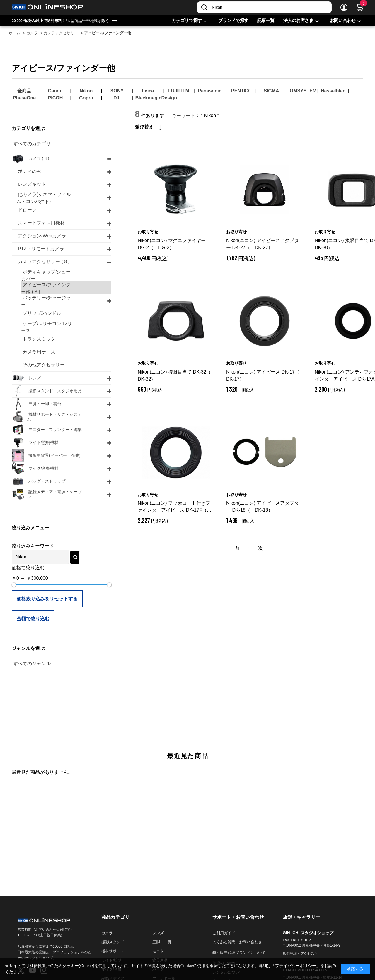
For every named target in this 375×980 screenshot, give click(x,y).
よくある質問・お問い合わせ (237, 942)
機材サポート (113, 951)
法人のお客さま (298, 20)
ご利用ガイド (224, 933)
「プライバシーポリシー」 (296, 966)
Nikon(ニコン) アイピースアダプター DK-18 (262, 507)
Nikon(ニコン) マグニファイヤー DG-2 (172, 244)
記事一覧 (266, 20)
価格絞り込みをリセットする (47, 599)
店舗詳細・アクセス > (300, 954)
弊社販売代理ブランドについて (239, 953)
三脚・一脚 (162, 942)
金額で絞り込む (33, 619)
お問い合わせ (343, 20)
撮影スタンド (113, 942)
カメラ (107, 933)
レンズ (158, 933)
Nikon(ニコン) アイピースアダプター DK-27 (262, 244)
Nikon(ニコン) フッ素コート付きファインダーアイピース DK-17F (175, 507)
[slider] (14, 585)
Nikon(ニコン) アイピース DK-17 (265, 375)
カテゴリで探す (187, 20)
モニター (160, 951)
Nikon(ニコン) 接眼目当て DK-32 (176, 375)
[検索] (204, 7)
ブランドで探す (233, 20)
